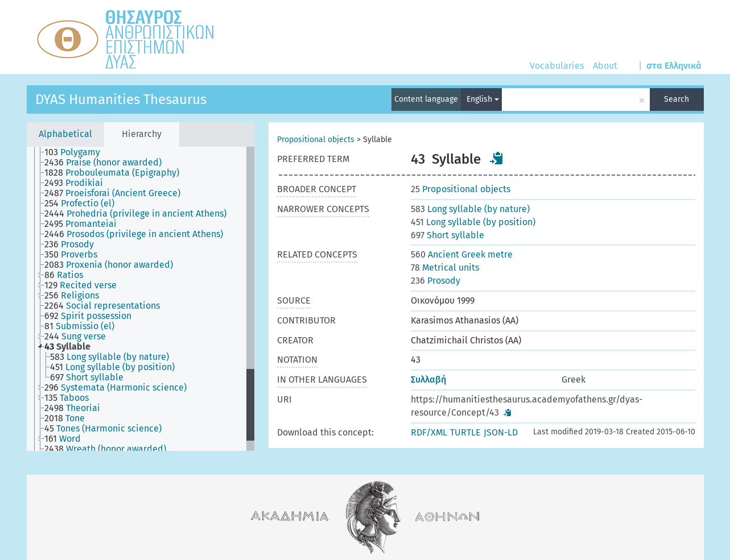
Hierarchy (142, 134)
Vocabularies (557, 66)
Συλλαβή (428, 379)
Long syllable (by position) (473, 222)
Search (677, 99)
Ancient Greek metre (462, 254)
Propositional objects (316, 140)
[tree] (141, 299)
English (483, 99)
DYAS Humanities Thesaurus (121, 99)
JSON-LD (501, 432)
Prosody (436, 281)
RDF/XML (429, 432)
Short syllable (448, 235)
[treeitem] (77, 152)
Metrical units (445, 267)
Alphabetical (65, 134)
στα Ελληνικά (674, 66)
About (605, 66)
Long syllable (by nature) (470, 209)
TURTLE (465, 432)
